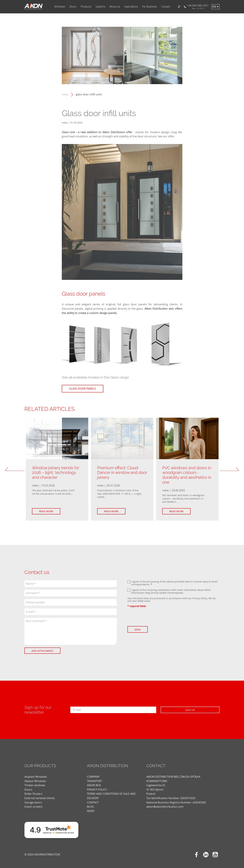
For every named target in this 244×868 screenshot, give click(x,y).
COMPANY (93, 773)
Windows (60, 7)
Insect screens (33, 804)
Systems (100, 7)
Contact (166, 7)
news (65, 94)
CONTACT (93, 799)
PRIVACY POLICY (97, 786)
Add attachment (43, 651)
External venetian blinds (40, 795)
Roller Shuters (33, 791)
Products (86, 7)
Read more (47, 511)
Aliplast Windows (35, 778)
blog (90, 804)
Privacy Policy (200, 598)
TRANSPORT (95, 778)
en (214, 7)
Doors (73, 7)
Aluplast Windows (36, 773)
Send (138, 629)
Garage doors (33, 799)
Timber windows (35, 782)
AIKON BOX (94, 782)
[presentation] (153, 617)
